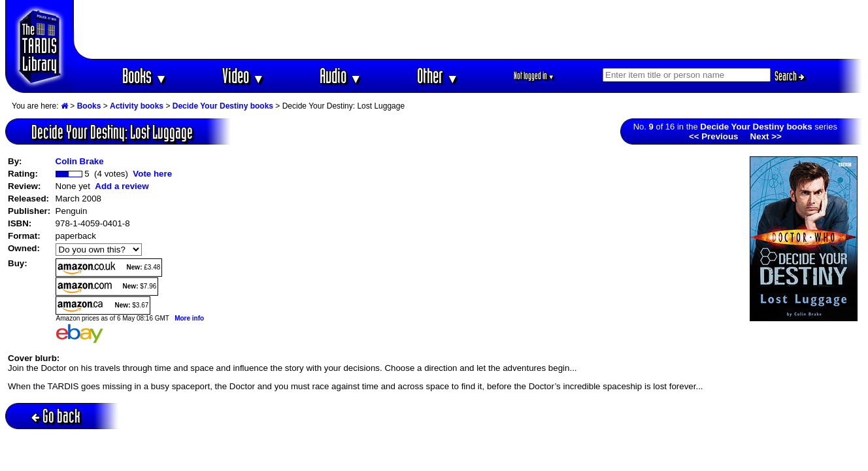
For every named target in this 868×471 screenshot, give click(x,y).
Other (438, 76)
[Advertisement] (469, 29)
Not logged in (534, 76)
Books (145, 76)
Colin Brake (80, 161)
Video (243, 76)
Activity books (137, 106)
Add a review (122, 186)
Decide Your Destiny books (223, 106)
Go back (56, 416)
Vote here (152, 174)
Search (790, 76)
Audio (341, 76)
